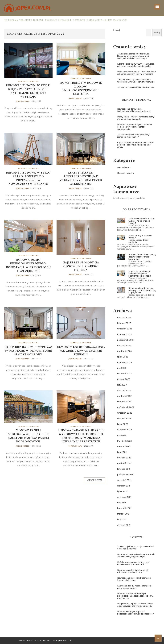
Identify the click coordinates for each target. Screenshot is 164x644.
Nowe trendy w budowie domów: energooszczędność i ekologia (81, 89)
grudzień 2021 (124, 463)
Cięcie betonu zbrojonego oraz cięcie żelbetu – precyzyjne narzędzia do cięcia (135, 145)
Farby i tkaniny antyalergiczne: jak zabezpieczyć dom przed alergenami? (81, 179)
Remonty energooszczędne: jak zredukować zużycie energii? (81, 351)
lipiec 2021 (122, 492)
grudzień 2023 (124, 351)
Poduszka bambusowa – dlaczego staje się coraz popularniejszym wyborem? (137, 73)
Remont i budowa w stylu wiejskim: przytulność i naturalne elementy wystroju (28, 91)
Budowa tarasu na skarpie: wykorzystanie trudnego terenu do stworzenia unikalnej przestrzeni (81, 436)
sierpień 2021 (124, 486)
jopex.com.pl (23, 101)
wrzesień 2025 (125, 329)
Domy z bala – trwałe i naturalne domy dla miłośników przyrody (136, 118)
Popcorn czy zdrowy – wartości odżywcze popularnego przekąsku (140, 274)
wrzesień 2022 (125, 413)
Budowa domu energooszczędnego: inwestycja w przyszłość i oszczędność (28, 266)
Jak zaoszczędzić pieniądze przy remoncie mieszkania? (133, 136)
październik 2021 (125, 475)
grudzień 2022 (124, 396)
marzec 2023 (124, 379)
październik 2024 (126, 340)
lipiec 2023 (123, 357)
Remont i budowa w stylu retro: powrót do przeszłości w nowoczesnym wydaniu (28, 179)
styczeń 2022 (124, 458)
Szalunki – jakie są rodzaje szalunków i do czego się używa (136, 548)
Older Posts (95, 480)
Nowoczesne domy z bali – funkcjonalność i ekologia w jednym (134, 110)
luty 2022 (122, 452)
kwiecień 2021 (124, 508)
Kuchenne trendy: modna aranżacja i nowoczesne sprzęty (135, 587)
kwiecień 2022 (124, 441)
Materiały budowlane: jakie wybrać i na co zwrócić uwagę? (141, 221)
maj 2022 (122, 435)
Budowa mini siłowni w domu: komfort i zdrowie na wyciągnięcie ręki (136, 556)
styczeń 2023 (124, 391)
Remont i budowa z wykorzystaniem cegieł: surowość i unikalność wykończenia (135, 127)
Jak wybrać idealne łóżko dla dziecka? (136, 88)
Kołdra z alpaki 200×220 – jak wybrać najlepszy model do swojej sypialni (136, 65)
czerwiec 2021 (124, 497)
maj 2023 (122, 368)
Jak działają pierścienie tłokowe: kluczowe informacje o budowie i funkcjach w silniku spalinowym (66, 20)
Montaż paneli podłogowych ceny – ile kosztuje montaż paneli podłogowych (28, 436)
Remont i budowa (28, 81)
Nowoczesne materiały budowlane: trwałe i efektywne (134, 579)
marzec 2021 (123, 514)
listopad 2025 (124, 323)
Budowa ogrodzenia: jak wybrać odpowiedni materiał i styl (133, 571)
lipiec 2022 (123, 424)
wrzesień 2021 (124, 480)
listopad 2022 (124, 402)
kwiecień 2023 (124, 374)
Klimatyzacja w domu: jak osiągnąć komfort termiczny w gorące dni (142, 291)
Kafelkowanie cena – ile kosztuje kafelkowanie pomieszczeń (133, 563)
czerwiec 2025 (125, 334)
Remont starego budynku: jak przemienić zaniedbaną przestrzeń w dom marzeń (135, 596)
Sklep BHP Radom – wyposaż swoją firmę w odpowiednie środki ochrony (28, 351)
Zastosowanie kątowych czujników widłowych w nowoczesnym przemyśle (136, 81)
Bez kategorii (124, 168)
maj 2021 (122, 503)
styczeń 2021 (124, 525)
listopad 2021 (124, 469)
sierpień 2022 (124, 419)
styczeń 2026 (124, 318)
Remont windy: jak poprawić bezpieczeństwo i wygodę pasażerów (136, 613)
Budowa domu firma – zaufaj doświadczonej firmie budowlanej (142, 257)
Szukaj (117, 30)
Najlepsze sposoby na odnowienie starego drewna (81, 266)
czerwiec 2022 (125, 430)
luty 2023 (122, 385)
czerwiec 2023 (125, 363)
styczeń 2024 (124, 346)
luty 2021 (122, 520)
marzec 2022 (124, 447)
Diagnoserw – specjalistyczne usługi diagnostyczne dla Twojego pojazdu (135, 605)
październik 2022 (126, 407)
